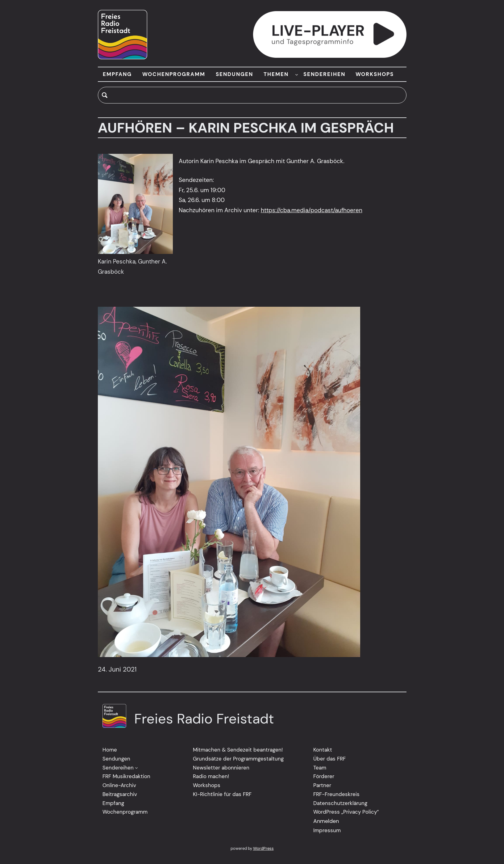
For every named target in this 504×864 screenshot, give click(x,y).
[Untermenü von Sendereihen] (136, 768)
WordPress (263, 848)
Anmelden (326, 821)
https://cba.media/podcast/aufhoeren (312, 210)
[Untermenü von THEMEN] (297, 74)
